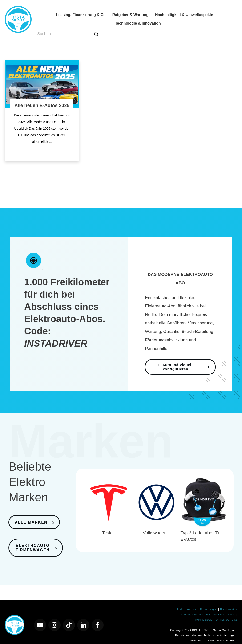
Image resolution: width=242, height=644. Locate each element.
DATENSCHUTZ (226, 614)
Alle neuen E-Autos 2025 (42, 105)
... (50, 142)
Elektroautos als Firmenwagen (198, 603)
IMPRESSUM (204, 614)
